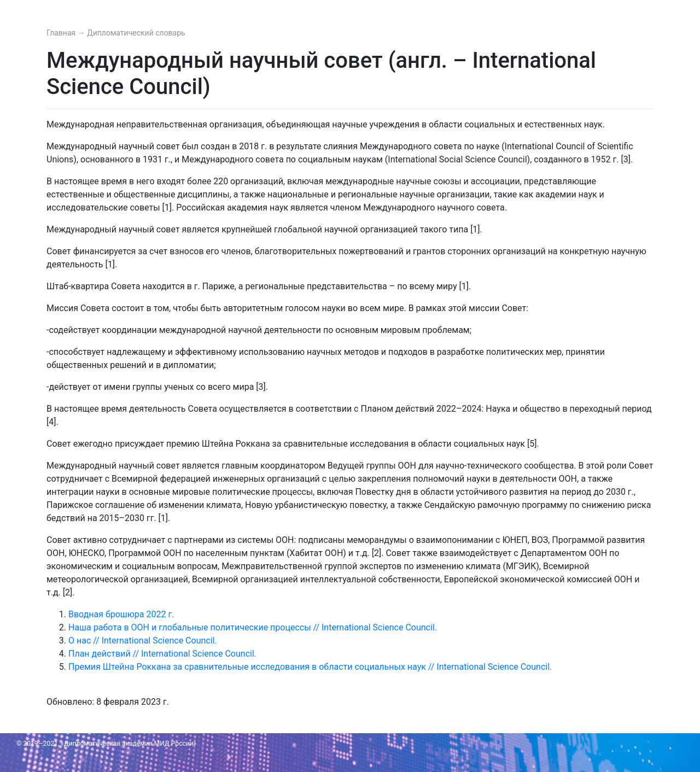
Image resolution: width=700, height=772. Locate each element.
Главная (62, 33)
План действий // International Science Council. (162, 654)
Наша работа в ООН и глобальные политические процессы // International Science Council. (253, 627)
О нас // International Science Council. (143, 641)
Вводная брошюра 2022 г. (121, 614)
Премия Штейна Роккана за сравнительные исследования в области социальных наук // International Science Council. (310, 667)
